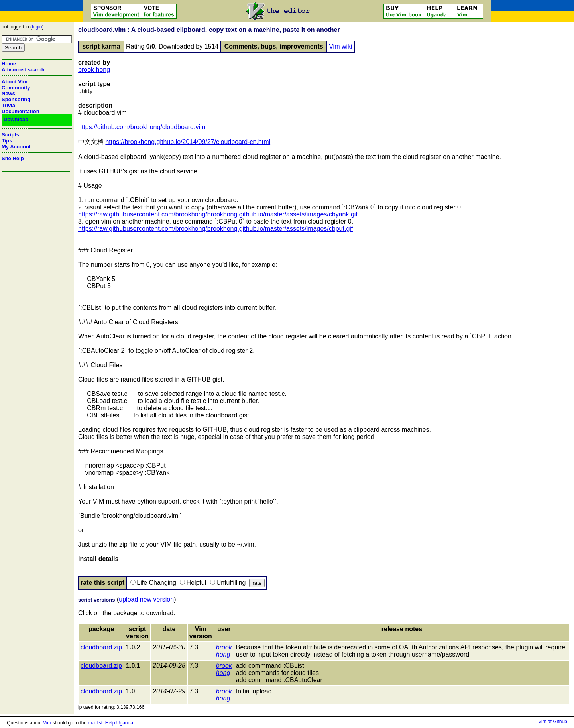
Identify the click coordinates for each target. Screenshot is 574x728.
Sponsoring (16, 99)
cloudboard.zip (101, 647)
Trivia (8, 105)
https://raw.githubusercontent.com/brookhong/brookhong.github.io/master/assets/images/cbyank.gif (218, 214)
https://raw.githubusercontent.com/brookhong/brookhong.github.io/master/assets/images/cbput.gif (215, 229)
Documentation (21, 111)
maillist (95, 723)
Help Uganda (119, 723)
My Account (16, 147)
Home (9, 64)
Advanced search (23, 70)
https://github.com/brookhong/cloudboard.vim (142, 127)
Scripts (10, 135)
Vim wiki (340, 46)
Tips (7, 141)
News (8, 93)
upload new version (146, 599)
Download (16, 119)
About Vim (15, 82)
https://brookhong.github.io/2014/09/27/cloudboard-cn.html (188, 142)
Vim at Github (552, 722)
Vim (47, 723)
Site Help (13, 158)
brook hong (94, 70)
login (37, 27)
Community (16, 88)
